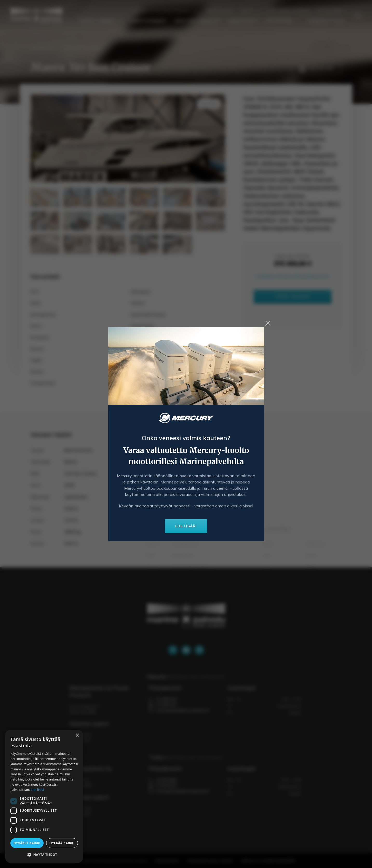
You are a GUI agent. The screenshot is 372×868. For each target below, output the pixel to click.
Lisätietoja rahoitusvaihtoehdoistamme (292, 276)
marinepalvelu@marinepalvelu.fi (183, 710)
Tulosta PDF (316, 69)
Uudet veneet (101, 21)
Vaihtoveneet (149, 21)
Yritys (251, 10)
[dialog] (44, 796)
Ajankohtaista (219, 10)
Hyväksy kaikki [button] (27, 843)
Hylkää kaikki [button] (62, 843)
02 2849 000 (166, 699)
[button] (44, 854)
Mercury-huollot (198, 21)
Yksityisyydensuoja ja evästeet (210, 861)
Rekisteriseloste (167, 861)
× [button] (77, 735)
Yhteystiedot (331, 10)
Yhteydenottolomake (289, 10)
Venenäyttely (326, 21)
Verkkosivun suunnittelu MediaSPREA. (269, 861)
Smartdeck (243, 21)
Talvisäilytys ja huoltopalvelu (165, 10)
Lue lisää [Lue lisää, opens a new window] (38, 790)
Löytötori (283, 21)
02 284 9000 (166, 780)
